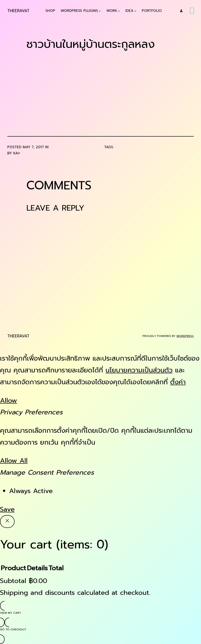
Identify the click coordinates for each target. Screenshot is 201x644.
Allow (9, 401)
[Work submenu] (119, 11)
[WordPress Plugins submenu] (100, 11)
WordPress (185, 336)
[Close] (7, 522)
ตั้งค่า (178, 382)
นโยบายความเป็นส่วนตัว (139, 370)
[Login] (181, 11)
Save (7, 509)
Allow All (14, 461)
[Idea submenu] (135, 11)
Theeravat (18, 11)
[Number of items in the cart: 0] (192, 11)
